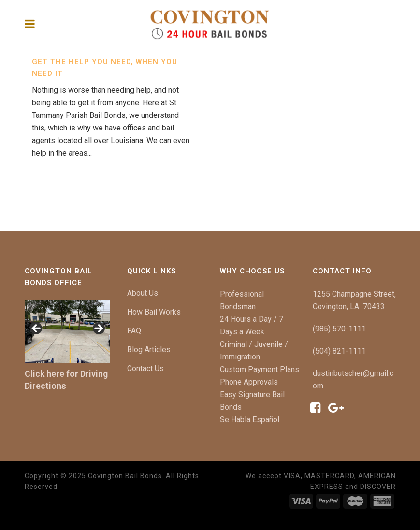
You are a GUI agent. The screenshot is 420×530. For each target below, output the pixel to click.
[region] (67, 332)
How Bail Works (154, 312)
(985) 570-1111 (339, 329)
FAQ (134, 331)
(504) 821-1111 (339, 351)
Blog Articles (149, 350)
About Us (143, 293)
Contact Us (145, 368)
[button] (37, 329)
